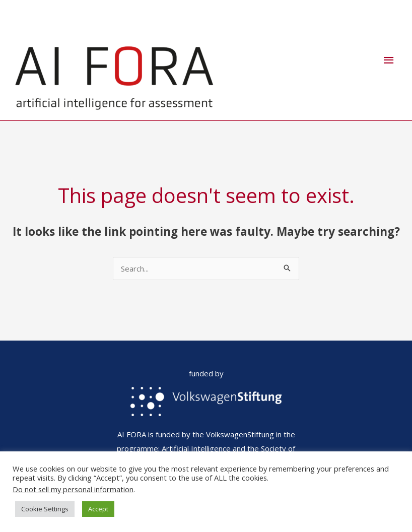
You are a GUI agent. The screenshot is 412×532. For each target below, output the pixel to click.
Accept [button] (98, 509)
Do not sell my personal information (73, 489)
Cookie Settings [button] (45, 509)
